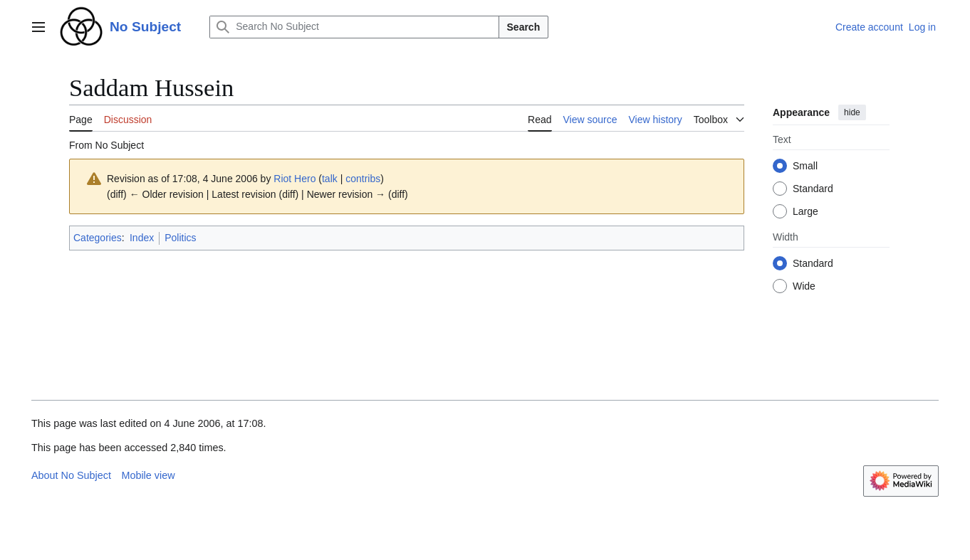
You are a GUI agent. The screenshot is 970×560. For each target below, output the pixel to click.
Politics (180, 238)
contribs (363, 179)
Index (142, 238)
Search (524, 27)
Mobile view (148, 475)
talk (330, 179)
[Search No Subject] (354, 27)
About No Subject (71, 475)
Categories (98, 238)
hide (852, 112)
